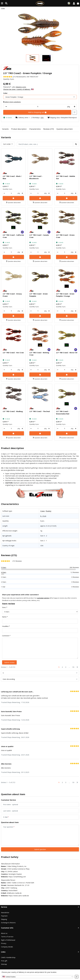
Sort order (7, 144)
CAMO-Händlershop (8, 957)
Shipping (4, 919)
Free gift (4, 961)
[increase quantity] (74, 107)
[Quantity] (38, 107)
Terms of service (7, 937)
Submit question (40, 849)
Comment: (6, 636)
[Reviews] (13, 77)
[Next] (77, 667)
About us (4, 933)
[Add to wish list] (74, 112)
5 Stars (4, 567)
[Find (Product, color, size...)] (6, 3)
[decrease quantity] (6, 107)
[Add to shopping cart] (13, 198)
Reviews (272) (49, 129)
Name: (5, 617)
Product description (19, 129)
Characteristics (35, 129)
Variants (5, 129)
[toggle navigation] (2, 3)
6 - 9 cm (43, 516)
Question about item (65, 129)
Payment (4, 916)
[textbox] (37, 977)
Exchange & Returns (8, 923)
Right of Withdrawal (8, 940)
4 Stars (4, 572)
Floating (48, 511)
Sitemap (4, 964)
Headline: (6, 626)
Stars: (5, 607)
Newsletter (5, 912)
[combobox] (37, 977)
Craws (43, 511)
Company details (7, 947)
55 (73, 667)
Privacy (4, 943)
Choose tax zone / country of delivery (18, 89)
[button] (74, 3)
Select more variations (12, 102)
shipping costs (21, 87)
